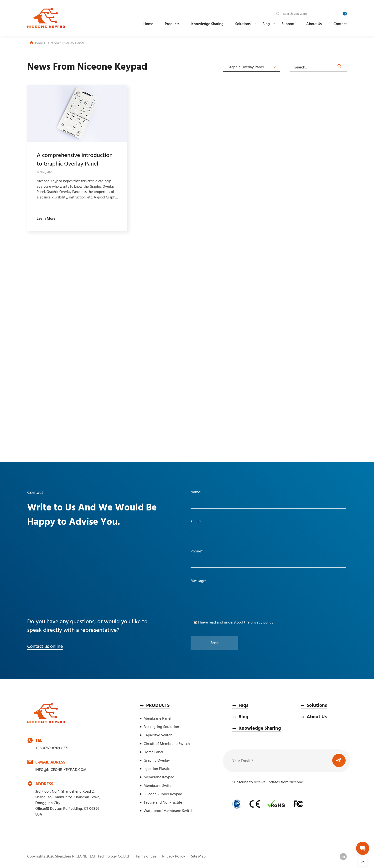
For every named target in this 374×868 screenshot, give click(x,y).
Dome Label (153, 752)
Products (172, 24)
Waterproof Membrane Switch (169, 811)
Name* (196, 492)
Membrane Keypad (159, 777)
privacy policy (262, 623)
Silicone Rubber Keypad (163, 794)
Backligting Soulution (161, 727)
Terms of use (146, 857)
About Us (314, 24)
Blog (266, 24)
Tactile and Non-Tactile (163, 803)
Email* (196, 522)
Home (148, 24)
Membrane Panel (157, 719)
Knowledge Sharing (207, 24)
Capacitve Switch (158, 735)
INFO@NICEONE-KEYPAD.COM (61, 770)
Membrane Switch (159, 786)
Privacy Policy (174, 857)
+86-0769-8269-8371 (52, 748)
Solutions (243, 24)
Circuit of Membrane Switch (167, 744)
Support (288, 24)
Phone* (197, 551)
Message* (199, 581)
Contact (340, 24)
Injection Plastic (157, 769)
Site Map (198, 857)
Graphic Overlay (157, 761)
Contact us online (45, 647)
